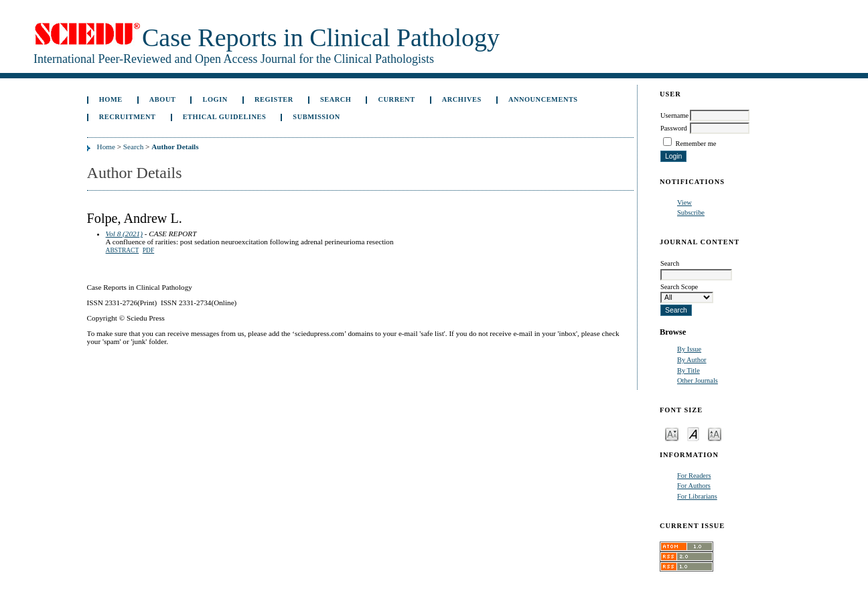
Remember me (696, 144)
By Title (689, 370)
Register (274, 99)
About (163, 99)
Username (674, 115)
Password (674, 128)
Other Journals (698, 381)
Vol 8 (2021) (124, 234)
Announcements (543, 99)
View (684, 202)
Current (397, 99)
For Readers (694, 476)
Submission (316, 117)
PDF (148, 250)
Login (215, 99)
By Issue (689, 349)
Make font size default (693, 433)
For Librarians (697, 496)
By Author (692, 360)
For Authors (694, 486)
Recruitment (128, 117)
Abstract (123, 250)
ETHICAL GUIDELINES (225, 117)
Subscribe (691, 213)
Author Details (175, 147)
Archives (462, 99)
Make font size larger (715, 433)
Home (111, 99)
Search (336, 99)
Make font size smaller (672, 433)
